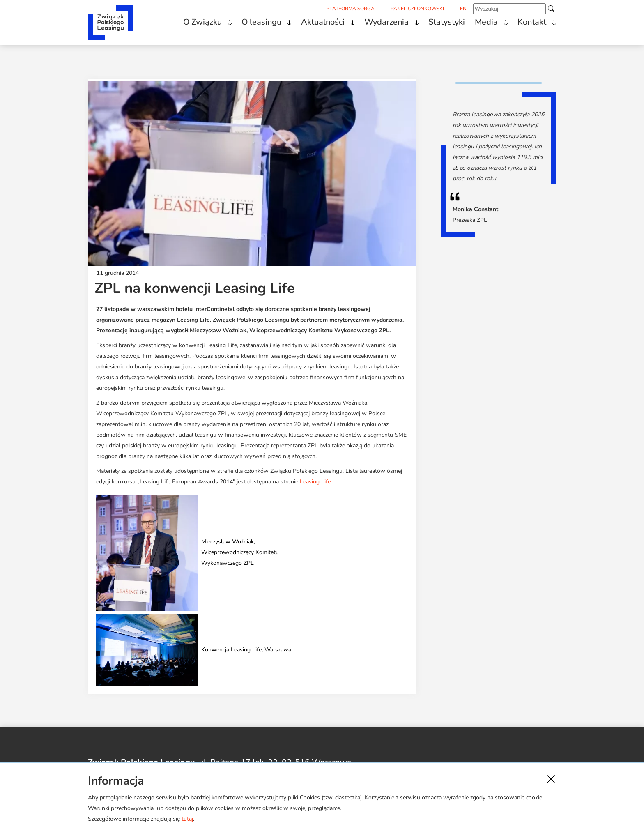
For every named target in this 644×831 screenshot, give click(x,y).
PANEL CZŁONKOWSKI (417, 9)
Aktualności (323, 22)
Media (486, 22)
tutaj (187, 819)
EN (463, 9)
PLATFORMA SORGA (350, 9)
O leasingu (261, 22)
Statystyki (447, 22)
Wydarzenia (386, 22)
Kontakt (532, 22)
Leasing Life (315, 482)
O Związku (202, 22)
